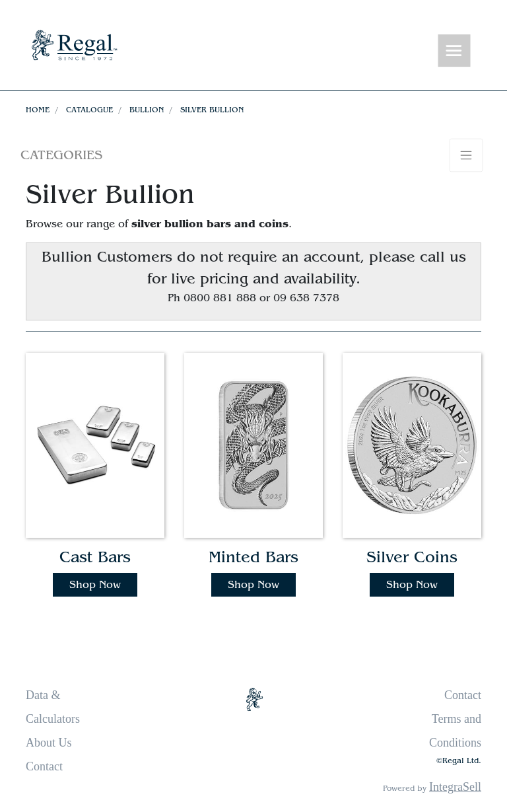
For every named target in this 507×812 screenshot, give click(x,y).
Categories (61, 155)
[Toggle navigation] (454, 51)
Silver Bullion (212, 110)
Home (38, 110)
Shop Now (95, 585)
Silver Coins (412, 557)
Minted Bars (253, 557)
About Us (49, 743)
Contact (44, 766)
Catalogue (89, 110)
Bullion (147, 110)
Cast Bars (95, 557)
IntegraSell (455, 787)
